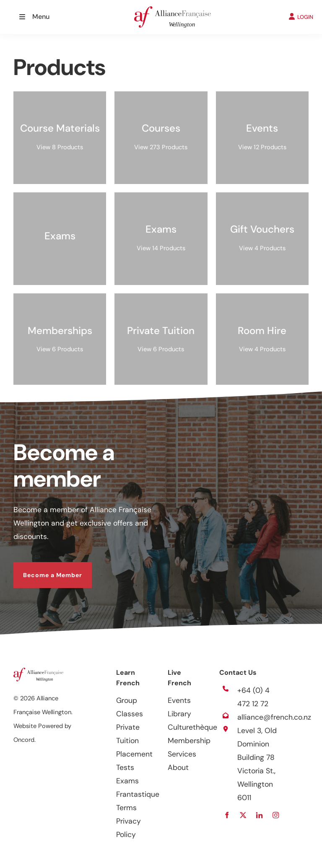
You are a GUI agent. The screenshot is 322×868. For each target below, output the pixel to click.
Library (179, 714)
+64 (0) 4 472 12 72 (253, 697)
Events (179, 700)
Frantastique (138, 794)
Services (182, 754)
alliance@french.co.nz (274, 717)
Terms (126, 808)
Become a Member (43, 569)
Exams (127, 781)
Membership (189, 741)
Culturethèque (192, 727)
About (178, 767)
